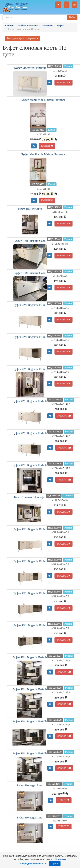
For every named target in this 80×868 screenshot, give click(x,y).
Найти (72, 17)
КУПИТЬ (47, 146)
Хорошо (55, 864)
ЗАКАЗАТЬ (63, 83)
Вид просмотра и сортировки (23, 38)
